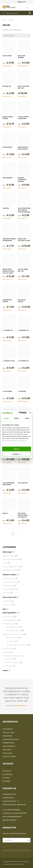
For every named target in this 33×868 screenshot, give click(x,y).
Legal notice (7, 750)
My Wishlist (6, 781)
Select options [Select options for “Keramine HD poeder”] (7, 310)
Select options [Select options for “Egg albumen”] (7, 188)
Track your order (8, 732)
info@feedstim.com (20, 706)
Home (4, 20)
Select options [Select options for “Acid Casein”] (7, 66)
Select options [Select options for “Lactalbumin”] (22, 463)
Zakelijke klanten (8, 743)
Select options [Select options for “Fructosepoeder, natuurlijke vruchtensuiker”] (22, 218)
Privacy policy (7, 753)
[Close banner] (30, 413)
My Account (7, 771)
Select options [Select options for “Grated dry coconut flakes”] (22, 249)
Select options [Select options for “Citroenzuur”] (7, 157)
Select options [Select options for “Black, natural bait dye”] (22, 96)
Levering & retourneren (11, 739)
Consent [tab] (6, 418)
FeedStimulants (17, 862)
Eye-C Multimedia (18, 864)
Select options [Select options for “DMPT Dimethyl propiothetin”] (22, 157)
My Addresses (7, 774)
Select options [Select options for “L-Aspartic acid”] (7, 371)
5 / (22, 2)
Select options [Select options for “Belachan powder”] (23, 66)
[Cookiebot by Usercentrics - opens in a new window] (20, 413)
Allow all (16, 449)
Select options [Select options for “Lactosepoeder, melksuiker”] (7, 493)
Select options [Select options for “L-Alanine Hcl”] (7, 340)
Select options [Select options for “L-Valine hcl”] (7, 463)
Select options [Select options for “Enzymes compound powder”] (22, 188)
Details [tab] (17, 418)
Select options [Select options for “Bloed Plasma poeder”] (7, 127)
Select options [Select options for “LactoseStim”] (22, 493)
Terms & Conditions (10, 756)
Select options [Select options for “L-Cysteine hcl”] (22, 371)
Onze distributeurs (9, 746)
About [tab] (27, 418)
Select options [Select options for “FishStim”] (7, 218)
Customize (17, 454)
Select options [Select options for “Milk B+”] (7, 524)
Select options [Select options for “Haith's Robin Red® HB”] (22, 279)
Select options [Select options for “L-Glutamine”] (7, 401)
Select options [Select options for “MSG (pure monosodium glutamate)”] (22, 524)
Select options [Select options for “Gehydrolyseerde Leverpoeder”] (7, 249)
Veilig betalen (7, 736)
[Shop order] (16, 35)
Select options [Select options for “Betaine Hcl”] (7, 96)
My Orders (6, 778)
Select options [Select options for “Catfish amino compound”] (22, 127)
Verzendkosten (8, 729)
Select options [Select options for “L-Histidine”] (23, 401)
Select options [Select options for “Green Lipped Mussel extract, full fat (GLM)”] (7, 279)
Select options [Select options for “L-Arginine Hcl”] (22, 340)
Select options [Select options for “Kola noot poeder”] (22, 310)
